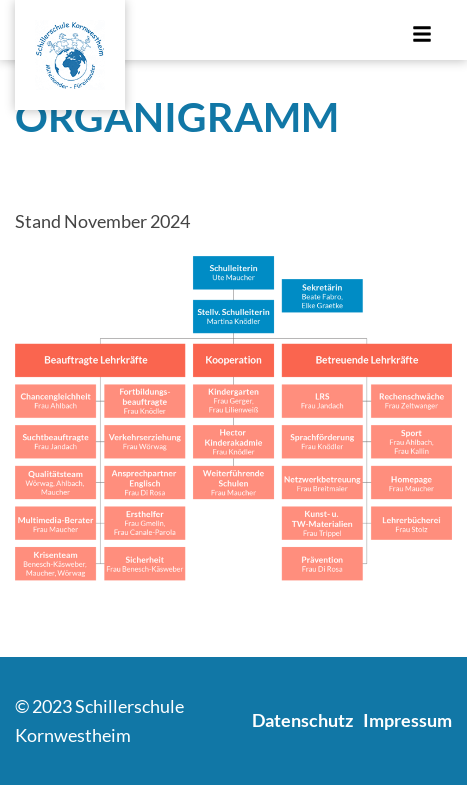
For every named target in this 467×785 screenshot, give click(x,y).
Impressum (407, 720)
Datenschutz (302, 720)
